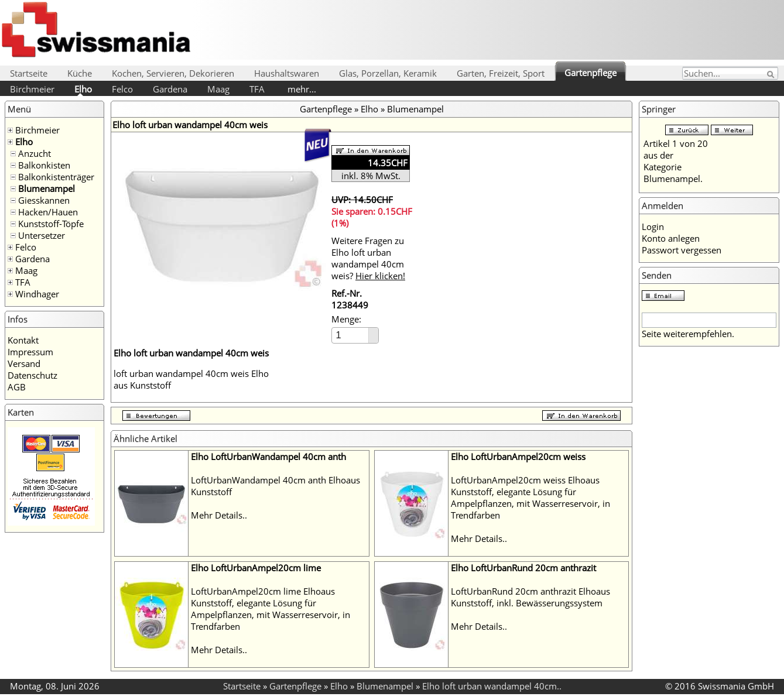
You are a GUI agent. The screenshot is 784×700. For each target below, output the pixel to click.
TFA (257, 89)
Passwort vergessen (682, 250)
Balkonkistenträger (56, 177)
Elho (83, 89)
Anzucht (35, 153)
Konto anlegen (671, 238)
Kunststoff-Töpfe (51, 224)
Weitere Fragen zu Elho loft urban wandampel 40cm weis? (368, 258)
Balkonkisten (44, 165)
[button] (373, 332)
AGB (17, 387)
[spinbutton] (351, 335)
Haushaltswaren (287, 73)
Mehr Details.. (219, 515)
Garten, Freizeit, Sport (501, 73)
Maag (218, 89)
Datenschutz (32, 375)
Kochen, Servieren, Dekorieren (173, 73)
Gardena (170, 89)
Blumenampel (47, 188)
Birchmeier (32, 89)
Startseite (29, 73)
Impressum (30, 352)
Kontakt (23, 340)
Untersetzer (42, 235)
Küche (80, 73)
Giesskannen (44, 200)
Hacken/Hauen (48, 212)
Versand (24, 363)
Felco (122, 89)
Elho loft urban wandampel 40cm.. (492, 686)
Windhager (37, 294)
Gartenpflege (590, 73)
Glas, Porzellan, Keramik (388, 73)
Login (653, 227)
